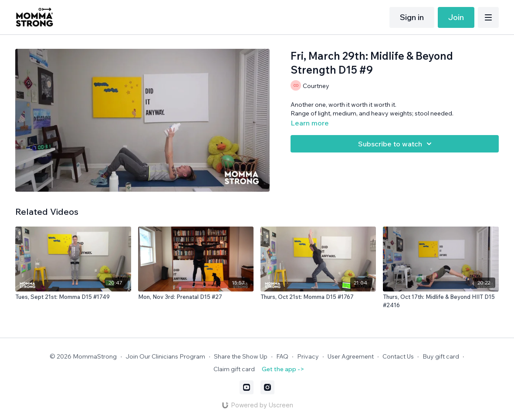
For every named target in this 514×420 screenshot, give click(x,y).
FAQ (282, 356)
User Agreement (351, 356)
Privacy (308, 356)
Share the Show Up (241, 356)
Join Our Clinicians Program (165, 356)
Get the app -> (283, 369)
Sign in (412, 17)
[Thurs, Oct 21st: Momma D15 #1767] (318, 297)
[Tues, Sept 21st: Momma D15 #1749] (73, 297)
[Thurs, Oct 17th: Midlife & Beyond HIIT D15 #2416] (441, 301)
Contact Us (398, 356)
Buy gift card (441, 356)
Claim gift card (234, 369)
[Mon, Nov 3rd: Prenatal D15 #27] (196, 297)
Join (456, 17)
